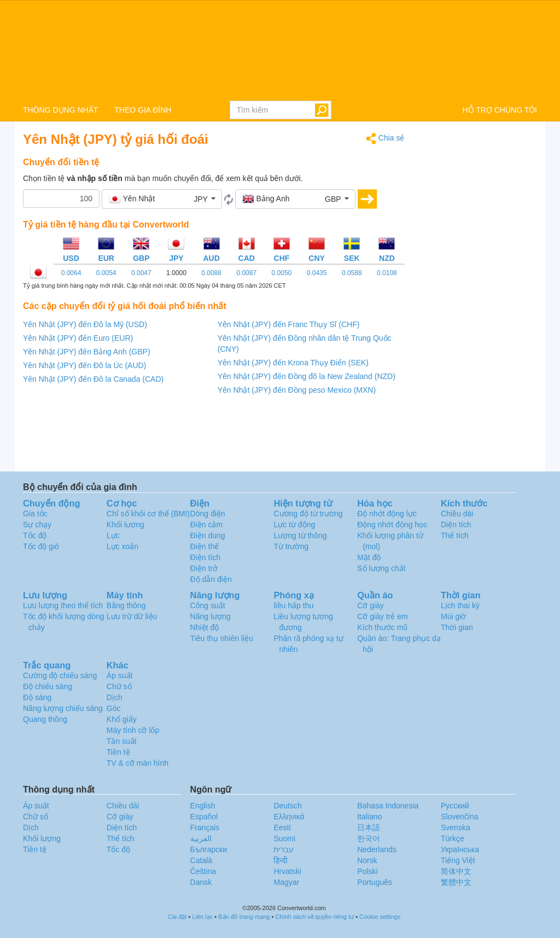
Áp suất (120, 675)
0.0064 (71, 273)
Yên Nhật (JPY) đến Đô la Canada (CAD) (93, 379)
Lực (113, 535)
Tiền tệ (118, 752)
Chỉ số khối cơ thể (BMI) (148, 514)
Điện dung (208, 535)
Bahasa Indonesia (388, 806)
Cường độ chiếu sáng (60, 675)
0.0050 (282, 273)
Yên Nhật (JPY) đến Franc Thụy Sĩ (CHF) (289, 324)
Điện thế (205, 546)
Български (209, 849)
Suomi (284, 838)
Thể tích (455, 535)
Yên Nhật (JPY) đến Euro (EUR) (78, 338)
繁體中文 (456, 882)
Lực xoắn (122, 546)
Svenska (456, 828)
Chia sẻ (385, 139)
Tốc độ (35, 535)
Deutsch (287, 806)
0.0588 (352, 273)
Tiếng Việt (458, 860)
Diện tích (456, 525)
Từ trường (291, 546)
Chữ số (119, 686)
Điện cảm (207, 525)
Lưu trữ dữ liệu (132, 616)
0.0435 (317, 273)
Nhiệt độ (205, 627)
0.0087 (246, 273)
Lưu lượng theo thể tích (63, 605)
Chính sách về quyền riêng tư (314, 917)
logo (280, 50)
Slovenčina (460, 817)
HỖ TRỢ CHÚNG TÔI (500, 110)
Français (205, 828)
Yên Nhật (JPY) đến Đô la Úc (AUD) (84, 365)
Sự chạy (37, 525)
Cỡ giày (371, 605)
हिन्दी (281, 860)
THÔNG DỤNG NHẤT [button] (60, 110)
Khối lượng (126, 525)
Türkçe (453, 838)
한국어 (369, 838)
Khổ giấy (122, 719)
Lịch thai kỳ (460, 605)
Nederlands (377, 849)
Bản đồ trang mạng (244, 917)
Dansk (201, 882)
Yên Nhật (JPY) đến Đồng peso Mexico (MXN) (297, 390)
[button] (162, 199)
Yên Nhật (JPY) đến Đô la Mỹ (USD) (85, 324)
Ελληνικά (289, 817)
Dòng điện (208, 514)
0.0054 (106, 273)
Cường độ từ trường (308, 514)
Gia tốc (35, 514)
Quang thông (45, 719)
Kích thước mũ (382, 627)
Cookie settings (380, 917)
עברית (284, 849)
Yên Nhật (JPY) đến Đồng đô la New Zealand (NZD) (307, 376)
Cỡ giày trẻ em (382, 616)
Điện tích (205, 557)
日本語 (369, 828)
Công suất (208, 605)
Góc (114, 708)
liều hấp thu (293, 605)
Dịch (115, 697)
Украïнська (460, 849)
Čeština (203, 871)
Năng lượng (211, 616)
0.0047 (141, 273)
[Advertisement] (479, 296)
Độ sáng (37, 697)
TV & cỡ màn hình (138, 763)
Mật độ (369, 557)
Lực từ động (294, 525)
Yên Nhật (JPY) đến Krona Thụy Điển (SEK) (293, 363)
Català (201, 860)
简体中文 (456, 871)
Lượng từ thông (300, 535)
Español (204, 817)
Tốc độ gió (41, 546)
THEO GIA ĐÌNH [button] (143, 110)
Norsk (367, 860)
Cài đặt (177, 917)
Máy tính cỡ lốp (133, 730)
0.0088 (211, 273)
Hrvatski (287, 871)
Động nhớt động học (392, 525)
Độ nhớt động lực (387, 514)
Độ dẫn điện (211, 579)
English (203, 806)
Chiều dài (457, 514)
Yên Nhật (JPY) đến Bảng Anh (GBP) (87, 352)
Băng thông (126, 605)
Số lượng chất (381, 568)
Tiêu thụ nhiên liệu (222, 638)
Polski (367, 871)
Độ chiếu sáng (48, 686)
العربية (201, 838)
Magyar (286, 882)
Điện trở (204, 568)
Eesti (282, 828)
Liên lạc (202, 917)
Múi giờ (453, 616)
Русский (455, 806)
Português (375, 882)
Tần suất (122, 741)
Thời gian (457, 627)
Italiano (369, 817)
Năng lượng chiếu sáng (63, 708)
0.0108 (387, 273)
